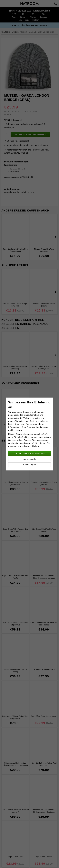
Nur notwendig (30, 459)
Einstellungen (29, 465)
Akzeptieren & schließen (30, 453)
